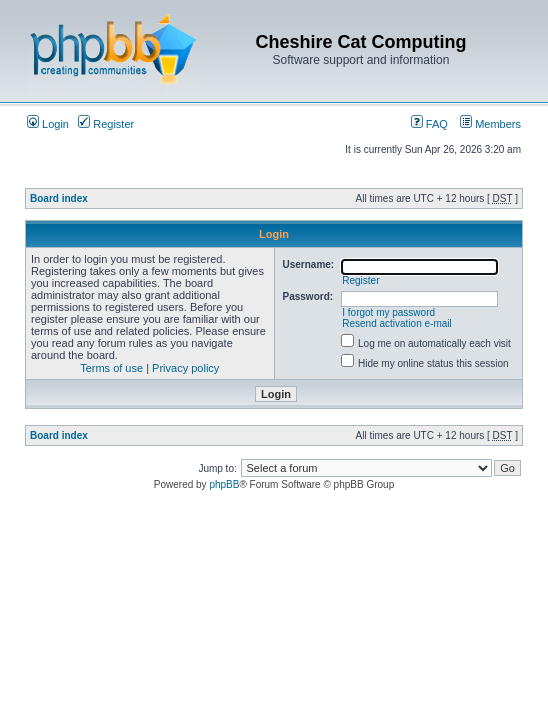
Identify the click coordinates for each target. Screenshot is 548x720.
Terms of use (111, 368)
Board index (59, 198)
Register (106, 124)
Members (490, 124)
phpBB (224, 484)
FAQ (429, 124)
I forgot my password (388, 312)
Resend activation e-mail (397, 323)
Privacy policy (185, 368)
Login (48, 124)
